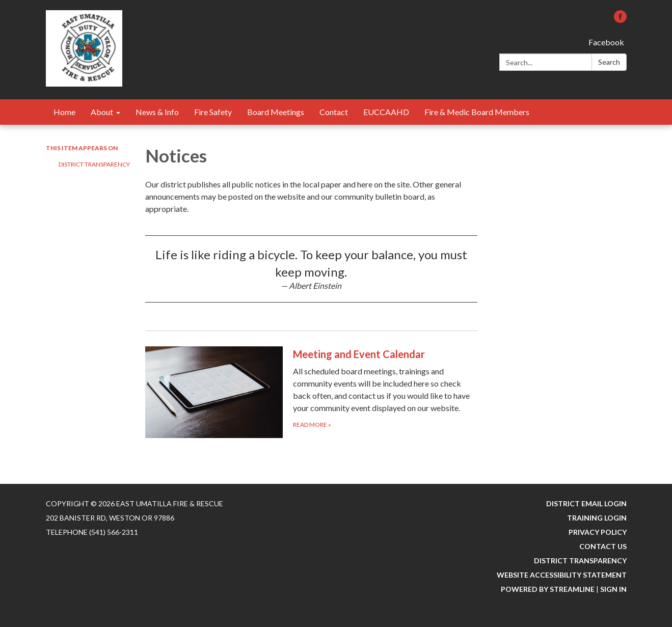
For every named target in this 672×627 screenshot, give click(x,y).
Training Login (597, 518)
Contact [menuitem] (334, 112)
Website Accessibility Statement (562, 575)
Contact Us (603, 546)
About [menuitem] (102, 112)
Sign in (613, 589)
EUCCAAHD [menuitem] (386, 112)
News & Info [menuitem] (157, 112)
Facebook (606, 42)
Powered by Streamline (548, 589)
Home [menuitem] (64, 112)
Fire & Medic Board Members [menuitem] (477, 112)
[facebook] (620, 20)
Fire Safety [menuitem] (213, 112)
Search (609, 62)
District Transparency (94, 164)
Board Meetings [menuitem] (276, 112)
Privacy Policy (598, 532)
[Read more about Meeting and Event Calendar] (312, 392)
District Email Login (586, 503)
